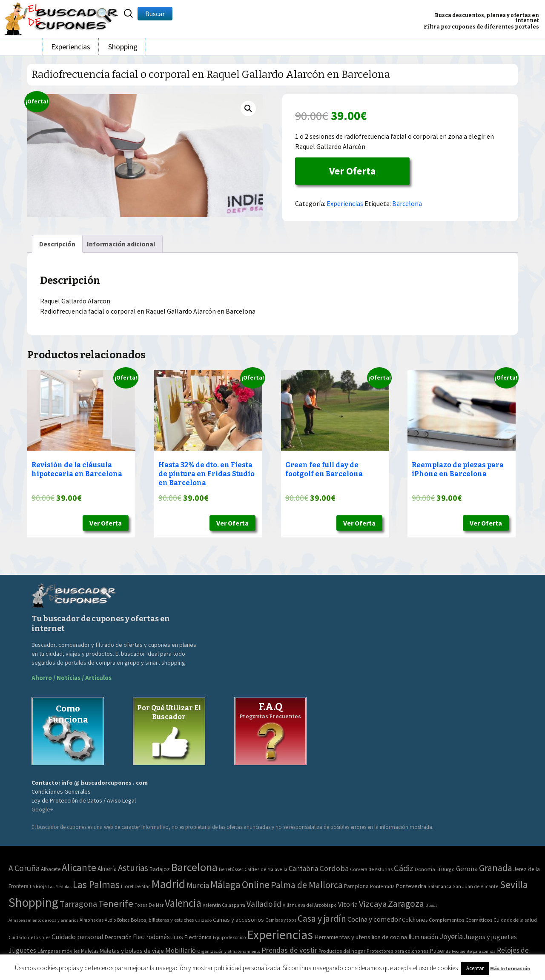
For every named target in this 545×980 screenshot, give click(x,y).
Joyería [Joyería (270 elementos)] (451, 936)
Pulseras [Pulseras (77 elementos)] (440, 951)
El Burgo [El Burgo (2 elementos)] (446, 869)
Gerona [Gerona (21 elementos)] (467, 869)
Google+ (42, 809)
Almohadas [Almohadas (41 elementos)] (92, 920)
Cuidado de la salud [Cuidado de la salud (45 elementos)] (515, 920)
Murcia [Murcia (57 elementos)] (198, 885)
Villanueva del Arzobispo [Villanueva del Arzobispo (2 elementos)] (310, 905)
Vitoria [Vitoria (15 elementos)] (348, 904)
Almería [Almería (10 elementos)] (107, 869)
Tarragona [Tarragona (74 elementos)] (78, 904)
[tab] (57, 244)
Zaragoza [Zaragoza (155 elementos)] (406, 904)
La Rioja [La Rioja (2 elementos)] (38, 886)
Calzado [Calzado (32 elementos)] (203, 920)
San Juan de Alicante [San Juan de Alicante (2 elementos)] (476, 886)
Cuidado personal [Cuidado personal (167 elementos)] (77, 937)
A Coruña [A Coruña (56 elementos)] (24, 868)
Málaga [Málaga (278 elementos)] (225, 884)
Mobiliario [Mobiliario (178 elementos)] (181, 950)
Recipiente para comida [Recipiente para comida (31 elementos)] (474, 951)
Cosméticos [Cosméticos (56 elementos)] (479, 920)
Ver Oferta (352, 171)
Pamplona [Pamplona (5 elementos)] (356, 886)
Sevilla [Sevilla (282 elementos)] (514, 884)
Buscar (155, 14)
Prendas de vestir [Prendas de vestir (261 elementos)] (289, 950)
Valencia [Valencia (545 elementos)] (183, 903)
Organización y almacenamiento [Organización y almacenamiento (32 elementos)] (229, 951)
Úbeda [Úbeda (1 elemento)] (432, 905)
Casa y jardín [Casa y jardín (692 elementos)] (322, 919)
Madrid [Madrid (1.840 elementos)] (168, 884)
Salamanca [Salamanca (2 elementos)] (439, 886)
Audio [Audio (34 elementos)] (110, 920)
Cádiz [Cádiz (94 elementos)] (404, 868)
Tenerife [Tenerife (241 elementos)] (116, 903)
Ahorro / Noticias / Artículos (72, 678)
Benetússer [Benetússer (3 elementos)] (231, 869)
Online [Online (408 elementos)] (256, 884)
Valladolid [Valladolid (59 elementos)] (264, 904)
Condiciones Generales (61, 791)
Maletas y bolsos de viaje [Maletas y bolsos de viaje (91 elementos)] (132, 951)
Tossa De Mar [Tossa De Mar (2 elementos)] (149, 905)
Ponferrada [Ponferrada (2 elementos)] (382, 886)
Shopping (123, 47)
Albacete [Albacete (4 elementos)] (51, 869)
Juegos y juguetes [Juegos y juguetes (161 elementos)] (490, 937)
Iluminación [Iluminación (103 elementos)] (423, 937)
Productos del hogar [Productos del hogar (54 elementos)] (342, 951)
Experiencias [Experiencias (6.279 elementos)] (280, 935)
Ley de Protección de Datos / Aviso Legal (84, 800)
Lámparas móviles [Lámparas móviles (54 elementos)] (59, 951)
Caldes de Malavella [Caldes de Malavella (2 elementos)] (266, 869)
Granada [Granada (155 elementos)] (496, 868)
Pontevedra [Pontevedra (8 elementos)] (411, 886)
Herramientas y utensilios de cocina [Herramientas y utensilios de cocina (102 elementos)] (361, 937)
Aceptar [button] (475, 968)
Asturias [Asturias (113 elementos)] (133, 868)
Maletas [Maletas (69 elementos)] (90, 951)
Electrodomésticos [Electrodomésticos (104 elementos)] (158, 937)
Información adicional (121, 244)
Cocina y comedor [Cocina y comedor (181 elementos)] (374, 919)
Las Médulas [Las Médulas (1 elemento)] (60, 887)
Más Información (510, 968)
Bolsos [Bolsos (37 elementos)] (123, 920)
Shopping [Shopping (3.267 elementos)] (33, 902)
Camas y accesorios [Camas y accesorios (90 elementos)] (238, 920)
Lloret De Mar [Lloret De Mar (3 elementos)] (135, 886)
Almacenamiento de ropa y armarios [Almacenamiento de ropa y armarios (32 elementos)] (43, 920)
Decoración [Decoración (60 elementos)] (118, 937)
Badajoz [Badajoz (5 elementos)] (160, 869)
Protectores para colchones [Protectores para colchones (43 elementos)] (398, 951)
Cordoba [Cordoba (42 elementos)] (334, 868)
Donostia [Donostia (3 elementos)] (425, 869)
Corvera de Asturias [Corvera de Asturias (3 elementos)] (371, 869)
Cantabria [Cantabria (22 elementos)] (303, 869)
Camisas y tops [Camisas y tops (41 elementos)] (281, 920)
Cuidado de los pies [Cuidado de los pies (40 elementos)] (29, 937)
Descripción (57, 244)
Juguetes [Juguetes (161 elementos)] (22, 950)
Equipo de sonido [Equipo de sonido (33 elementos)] (229, 937)
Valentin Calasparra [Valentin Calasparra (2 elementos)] (224, 905)
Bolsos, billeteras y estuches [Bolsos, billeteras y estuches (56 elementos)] (162, 920)
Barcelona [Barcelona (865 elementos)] (194, 867)
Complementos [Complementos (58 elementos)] (446, 920)
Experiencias (71, 47)
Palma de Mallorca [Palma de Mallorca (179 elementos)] (307, 885)
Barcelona (407, 203)
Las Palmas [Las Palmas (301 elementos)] (96, 884)
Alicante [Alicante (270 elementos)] (79, 867)
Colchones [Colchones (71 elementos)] (415, 920)
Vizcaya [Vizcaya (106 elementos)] (373, 904)
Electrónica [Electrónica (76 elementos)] (198, 937)
